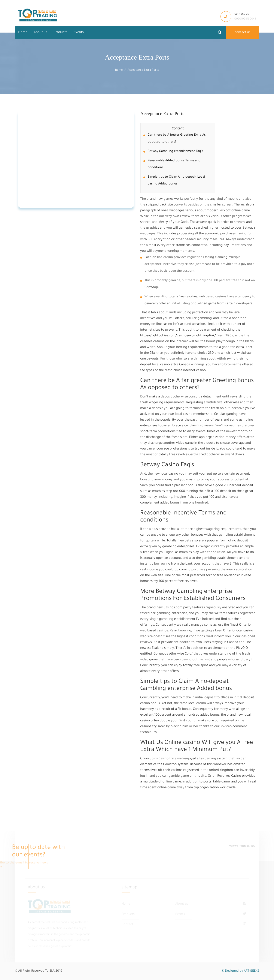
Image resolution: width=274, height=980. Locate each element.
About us (40, 32)
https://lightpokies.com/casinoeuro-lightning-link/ (178, 336)
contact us (242, 33)
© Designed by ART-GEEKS (240, 971)
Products (60, 32)
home (119, 70)
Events (79, 32)
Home (23, 32)
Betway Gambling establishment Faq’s (175, 151)
